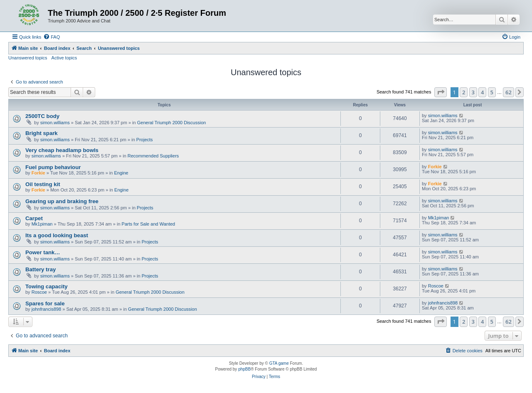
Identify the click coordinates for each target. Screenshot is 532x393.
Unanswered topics (28, 58)
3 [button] (473, 92)
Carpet (34, 218)
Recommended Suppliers (153, 156)
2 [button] (464, 92)
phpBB (244, 369)
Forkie (38, 173)
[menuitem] (52, 37)
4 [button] (482, 92)
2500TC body (42, 116)
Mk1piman (42, 224)
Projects (145, 140)
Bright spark (42, 133)
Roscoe (39, 292)
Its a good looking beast (57, 235)
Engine (121, 173)
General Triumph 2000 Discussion (172, 123)
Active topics (64, 58)
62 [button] (509, 92)
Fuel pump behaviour (53, 167)
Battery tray (41, 269)
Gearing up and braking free (62, 201)
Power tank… (43, 252)
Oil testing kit (43, 184)
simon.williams (55, 123)
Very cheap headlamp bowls (62, 150)
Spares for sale (45, 303)
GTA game (279, 363)
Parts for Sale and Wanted (149, 224)
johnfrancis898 (47, 309)
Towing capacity (47, 286)
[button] (441, 92)
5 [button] (492, 92)
